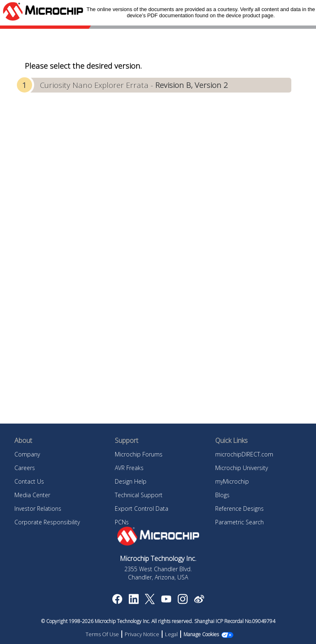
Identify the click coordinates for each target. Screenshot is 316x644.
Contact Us (29, 481)
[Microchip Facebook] (117, 602)
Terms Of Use (102, 634)
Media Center (32, 495)
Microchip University (242, 468)
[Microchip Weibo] (199, 601)
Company (27, 454)
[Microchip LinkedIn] (134, 602)
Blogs (222, 495)
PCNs (122, 522)
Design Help (131, 481)
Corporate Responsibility (47, 522)
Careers (25, 468)
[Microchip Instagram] (182, 602)
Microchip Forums (139, 454)
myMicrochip (232, 481)
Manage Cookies (201, 634)
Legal (171, 634)
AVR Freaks (129, 468)
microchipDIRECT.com (244, 454)
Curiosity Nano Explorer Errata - (134, 85)
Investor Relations (38, 508)
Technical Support (139, 495)
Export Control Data (142, 508)
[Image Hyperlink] (166, 600)
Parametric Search (239, 522)
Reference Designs (239, 508)
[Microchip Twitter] (150, 602)
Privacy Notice (142, 634)
